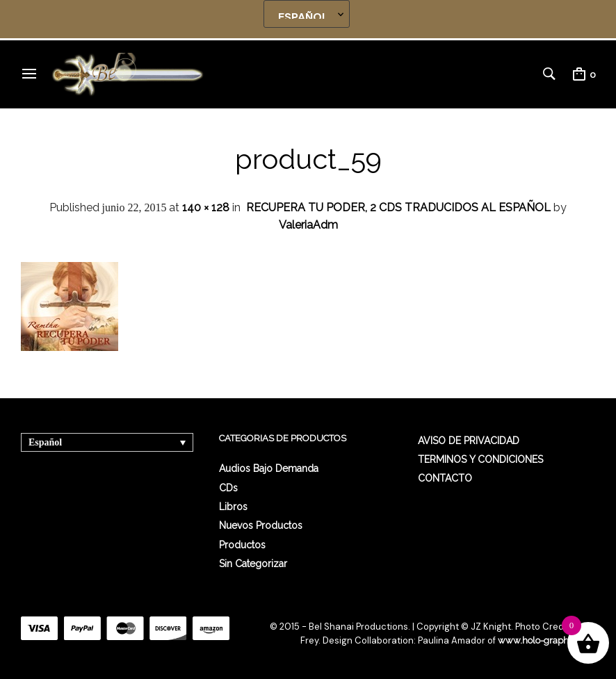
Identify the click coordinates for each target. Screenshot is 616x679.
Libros (233, 507)
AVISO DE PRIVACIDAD (469, 441)
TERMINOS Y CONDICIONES (480, 459)
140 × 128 (206, 207)
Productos (242, 545)
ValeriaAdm (308, 225)
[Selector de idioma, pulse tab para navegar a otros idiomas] (107, 442)
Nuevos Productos (261, 525)
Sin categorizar (253, 564)
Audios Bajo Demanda (269, 468)
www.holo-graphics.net (546, 640)
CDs (228, 488)
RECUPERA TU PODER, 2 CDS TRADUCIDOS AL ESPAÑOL (398, 207)
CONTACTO (445, 478)
